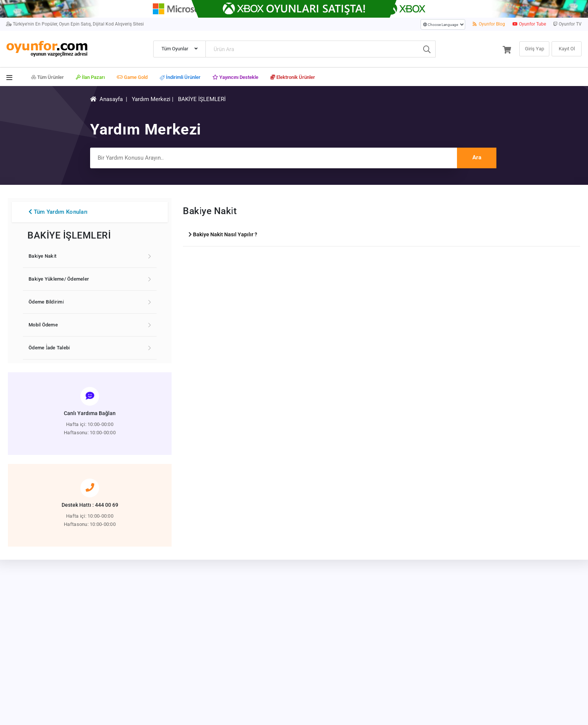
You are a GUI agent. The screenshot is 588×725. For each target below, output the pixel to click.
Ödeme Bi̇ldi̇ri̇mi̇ (46, 302)
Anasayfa (111, 99)
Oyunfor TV (568, 24)
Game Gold (132, 77)
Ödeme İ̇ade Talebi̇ (49, 348)
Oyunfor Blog (489, 24)
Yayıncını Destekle (235, 77)
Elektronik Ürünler (293, 77)
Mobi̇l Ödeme (43, 325)
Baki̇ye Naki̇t (42, 256)
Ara (477, 157)
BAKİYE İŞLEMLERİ (202, 99)
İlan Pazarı (90, 77)
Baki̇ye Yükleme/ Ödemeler (59, 279)
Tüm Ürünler (47, 77)
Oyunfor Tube (529, 24)
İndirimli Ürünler (180, 78)
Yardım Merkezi (151, 99)
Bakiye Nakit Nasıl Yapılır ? (225, 234)
